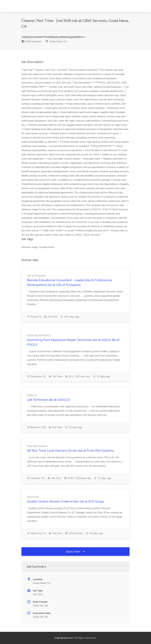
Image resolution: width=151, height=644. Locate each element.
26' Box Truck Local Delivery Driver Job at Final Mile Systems (70, 451)
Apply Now (75, 551)
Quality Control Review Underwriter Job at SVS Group (65, 501)
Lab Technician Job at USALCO (48, 400)
